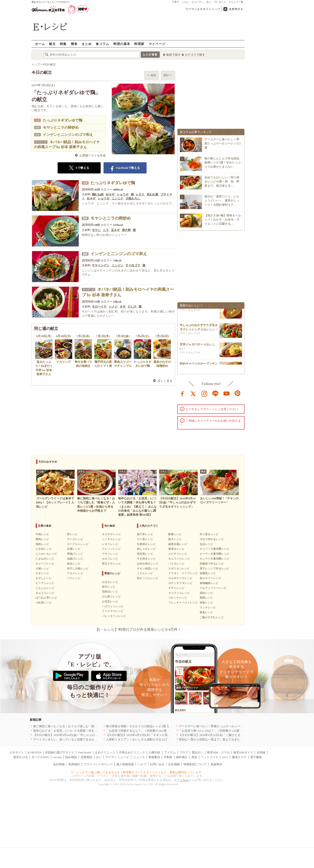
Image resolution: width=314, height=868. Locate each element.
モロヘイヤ (100, 307)
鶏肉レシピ (42, 544)
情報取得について (195, 764)
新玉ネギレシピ (111, 564)
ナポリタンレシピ (179, 569)
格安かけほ (21, 757)
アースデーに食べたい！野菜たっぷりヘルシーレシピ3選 (223, 143)
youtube (227, 393)
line (215, 393)
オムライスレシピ (179, 559)
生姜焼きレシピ (146, 544)
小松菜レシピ (44, 603)
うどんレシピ (145, 573)
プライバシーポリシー (98, 764)
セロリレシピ (110, 559)
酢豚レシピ (175, 534)
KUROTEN (35, 752)
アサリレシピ (110, 554)
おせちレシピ (110, 582)
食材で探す (173, 55)
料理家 (139, 44)
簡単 (74, 44)
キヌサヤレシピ (111, 534)
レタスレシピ (110, 544)
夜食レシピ (206, 612)
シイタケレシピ (111, 539)
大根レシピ (42, 569)
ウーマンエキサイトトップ (203, 9)
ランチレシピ (208, 607)
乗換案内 (154, 757)
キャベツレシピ (45, 564)
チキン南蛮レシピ (148, 569)
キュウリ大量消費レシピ (214, 559)
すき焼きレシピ (146, 559)
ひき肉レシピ (44, 549)
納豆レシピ (74, 564)
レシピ (125, 757)
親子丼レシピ (145, 534)
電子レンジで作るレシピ (214, 569)
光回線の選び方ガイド (60, 752)
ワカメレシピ (75, 573)
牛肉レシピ (42, 534)
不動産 (168, 757)
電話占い (197, 752)
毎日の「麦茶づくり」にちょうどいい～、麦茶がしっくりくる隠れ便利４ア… (222, 200)
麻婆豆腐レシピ (178, 544)
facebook (182, 393)
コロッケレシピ (178, 598)
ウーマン (111, 757)
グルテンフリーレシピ (213, 588)
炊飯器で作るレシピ (212, 564)
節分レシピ (109, 587)
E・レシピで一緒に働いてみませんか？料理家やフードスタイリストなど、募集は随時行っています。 (138, 772)
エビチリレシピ (178, 554)
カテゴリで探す (195, 55)
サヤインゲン (101, 265)
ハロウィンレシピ (113, 606)
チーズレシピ (75, 539)
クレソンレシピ (111, 549)
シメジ (113, 307)
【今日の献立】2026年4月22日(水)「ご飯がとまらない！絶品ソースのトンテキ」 (232, 735)
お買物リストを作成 (92, 155)
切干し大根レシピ (78, 569)
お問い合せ (157, 764)
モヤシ (97, 230)
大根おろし (133, 198)
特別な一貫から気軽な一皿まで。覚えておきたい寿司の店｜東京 (221, 739)
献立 (52, 44)
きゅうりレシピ (45, 593)
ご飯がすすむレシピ (212, 617)
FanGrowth (85, 752)
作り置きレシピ (209, 534)
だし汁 (132, 307)
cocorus (57, 757)
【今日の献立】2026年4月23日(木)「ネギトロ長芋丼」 (141, 735)
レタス (140, 194)
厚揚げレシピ (75, 554)
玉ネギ (116, 230)
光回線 (261, 752)
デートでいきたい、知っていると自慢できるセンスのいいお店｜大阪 (78, 739)
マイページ (157, 44)
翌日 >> (168, 75)
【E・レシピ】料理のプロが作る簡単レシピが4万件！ (138, 630)
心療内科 (155, 752)
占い (209, 2)
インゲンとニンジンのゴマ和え (68, 135)
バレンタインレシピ (114, 616)
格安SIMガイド (243, 752)
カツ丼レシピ (145, 539)
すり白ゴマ (133, 265)
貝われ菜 (153, 194)
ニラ (106, 230)
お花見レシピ (110, 601)
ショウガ (123, 194)
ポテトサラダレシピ (180, 583)
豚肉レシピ (42, 539)
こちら (184, 780)
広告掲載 (174, 764)
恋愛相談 (87, 757)
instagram (204, 393)
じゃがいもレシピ (46, 554)
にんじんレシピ (45, 588)
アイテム (170, 752)
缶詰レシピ (206, 544)
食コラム (102, 44)
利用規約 (74, 764)
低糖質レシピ (208, 573)
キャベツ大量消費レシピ (214, 549)
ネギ (123, 307)
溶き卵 (127, 230)
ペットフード (210, 757)
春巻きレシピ (176, 549)
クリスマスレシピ (113, 611)
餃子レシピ (175, 539)
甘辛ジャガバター (191, 346)
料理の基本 (122, 44)
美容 (194, 757)
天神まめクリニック (132, 752)
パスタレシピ (176, 564)
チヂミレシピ (176, 588)
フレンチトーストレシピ (183, 603)
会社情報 (59, 764)
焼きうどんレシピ (148, 578)
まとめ (87, 44)
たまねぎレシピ (45, 559)
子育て (176, 2)
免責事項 (216, 764)
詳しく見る (165, 381)
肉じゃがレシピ (146, 549)
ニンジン (118, 265)
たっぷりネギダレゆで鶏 (63, 120)
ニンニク (118, 198)
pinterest (238, 393)
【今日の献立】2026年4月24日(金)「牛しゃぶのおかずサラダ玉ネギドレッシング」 (87, 735)
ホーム (40, 44)
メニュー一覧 (236, 2)
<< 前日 (152, 75)
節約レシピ (206, 593)
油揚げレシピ (75, 559)
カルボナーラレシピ (180, 578)
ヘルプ (142, 764)
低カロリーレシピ (210, 578)
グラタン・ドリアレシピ (183, 573)
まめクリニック (105, 752)
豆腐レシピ (74, 549)
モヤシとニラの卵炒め (61, 127)
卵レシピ (72, 534)
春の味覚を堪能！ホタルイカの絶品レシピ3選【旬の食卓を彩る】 (149, 726)
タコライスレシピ (179, 593)
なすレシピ (42, 573)
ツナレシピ (74, 578)
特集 (63, 44)
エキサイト (236, 9)
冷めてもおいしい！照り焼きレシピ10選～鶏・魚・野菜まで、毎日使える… (222, 181)
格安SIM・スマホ (218, 752)
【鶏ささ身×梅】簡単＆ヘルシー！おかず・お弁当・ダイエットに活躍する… (223, 219)
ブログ (184, 752)
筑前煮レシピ (145, 554)
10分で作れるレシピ (212, 539)
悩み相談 (71, 757)
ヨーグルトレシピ (78, 544)
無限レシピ (206, 598)
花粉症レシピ (110, 592)
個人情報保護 (125, 764)
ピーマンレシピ (45, 583)
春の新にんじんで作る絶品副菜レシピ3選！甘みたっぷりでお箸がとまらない (223, 162)
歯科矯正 (182, 757)
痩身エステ (239, 757)
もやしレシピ (44, 578)
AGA (225, 757)
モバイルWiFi (40, 757)
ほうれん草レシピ (46, 598)
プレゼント (220, 2)
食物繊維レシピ (209, 583)
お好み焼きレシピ (148, 564)
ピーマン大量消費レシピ (214, 554)
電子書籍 (256, 757)
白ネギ (110, 194)
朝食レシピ (206, 603)
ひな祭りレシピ (111, 596)
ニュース (139, 757)
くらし (185, 2)
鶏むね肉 (98, 194)
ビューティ (198, 2)
